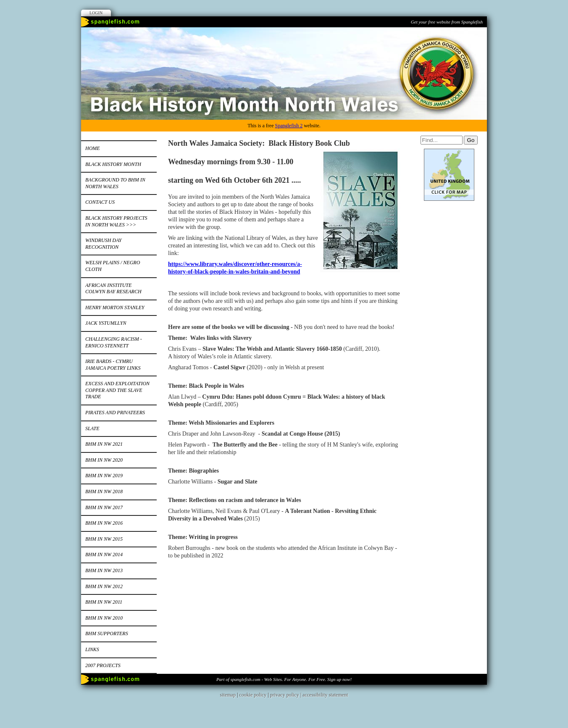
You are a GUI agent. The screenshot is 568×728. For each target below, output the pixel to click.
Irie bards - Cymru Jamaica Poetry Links (113, 365)
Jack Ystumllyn (106, 323)
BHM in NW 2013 (104, 570)
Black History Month (113, 164)
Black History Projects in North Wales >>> (116, 221)
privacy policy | (286, 695)
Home (93, 148)
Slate (92, 428)
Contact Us (100, 202)
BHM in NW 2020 (104, 460)
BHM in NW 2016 (104, 523)
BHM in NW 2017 (104, 507)
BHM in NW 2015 (104, 539)
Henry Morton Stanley (115, 307)
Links (92, 649)
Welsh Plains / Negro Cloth (113, 266)
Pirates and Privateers (115, 413)
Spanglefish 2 (289, 126)
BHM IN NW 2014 (104, 555)
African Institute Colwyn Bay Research (113, 289)
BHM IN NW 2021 (104, 444)
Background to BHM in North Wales (115, 183)
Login (96, 13)
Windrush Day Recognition (103, 244)
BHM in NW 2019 (104, 476)
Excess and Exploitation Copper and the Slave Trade (117, 390)
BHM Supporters (107, 633)
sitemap (228, 695)
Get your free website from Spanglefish (447, 22)
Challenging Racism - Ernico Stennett (114, 342)
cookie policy (253, 695)
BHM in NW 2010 (104, 618)
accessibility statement (325, 695)
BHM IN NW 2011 (104, 602)
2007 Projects (103, 665)
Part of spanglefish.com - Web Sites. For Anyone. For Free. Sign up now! (284, 679)
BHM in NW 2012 (104, 586)
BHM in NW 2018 (104, 491)
